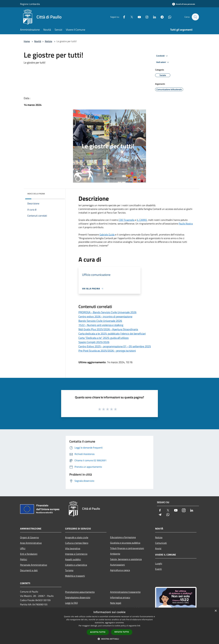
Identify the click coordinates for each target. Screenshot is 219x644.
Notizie (49, 41)
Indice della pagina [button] (36, 194)
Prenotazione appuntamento (80, 592)
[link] (127, 220)
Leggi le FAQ (71, 603)
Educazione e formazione (123, 537)
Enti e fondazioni (29, 554)
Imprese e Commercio (76, 554)
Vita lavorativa (73, 548)
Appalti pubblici (73, 559)
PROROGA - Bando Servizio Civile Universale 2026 (107, 312)
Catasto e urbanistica (76, 565)
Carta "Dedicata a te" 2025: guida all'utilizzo (104, 338)
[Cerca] (195, 17)
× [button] (216, 611)
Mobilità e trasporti (75, 576)
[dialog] (109, 626)
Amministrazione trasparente (125, 592)
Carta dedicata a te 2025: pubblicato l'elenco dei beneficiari (112, 334)
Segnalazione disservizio (78, 597)
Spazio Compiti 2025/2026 (94, 342)
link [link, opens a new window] (139, 626)
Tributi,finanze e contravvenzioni (127, 548)
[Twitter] (130, 17)
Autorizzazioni (117, 565)
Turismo (69, 570)
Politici (24, 559)
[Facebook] (123, 17)
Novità (38, 41)
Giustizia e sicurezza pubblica (125, 543)
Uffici (23, 548)
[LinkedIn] (153, 17)
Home (27, 41)
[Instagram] (145, 17)
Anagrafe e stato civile (77, 537)
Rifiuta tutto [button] (122, 632)
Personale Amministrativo (34, 565)
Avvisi (158, 548)
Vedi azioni (163, 62)
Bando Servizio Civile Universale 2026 (100, 321)
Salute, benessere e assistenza (126, 559)
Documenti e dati (29, 570)
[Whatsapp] (168, 17)
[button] (109, 639)
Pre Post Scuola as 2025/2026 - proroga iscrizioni (107, 351)
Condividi (162, 56)
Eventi (158, 569)
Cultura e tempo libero (77, 543)
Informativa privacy (120, 597)
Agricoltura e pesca (120, 570)
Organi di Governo (29, 537)
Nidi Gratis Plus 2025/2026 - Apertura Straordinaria (108, 329)
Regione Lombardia (30, 4)
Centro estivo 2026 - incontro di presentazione (105, 317)
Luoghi (159, 563)
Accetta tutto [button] (98, 632)
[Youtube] (138, 17)
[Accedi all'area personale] (184, 4)
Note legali (116, 603)
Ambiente (115, 554)
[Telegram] (161, 17)
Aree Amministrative (31, 543)
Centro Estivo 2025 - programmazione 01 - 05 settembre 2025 (115, 346)
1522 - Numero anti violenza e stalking (101, 325)
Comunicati (161, 543)
